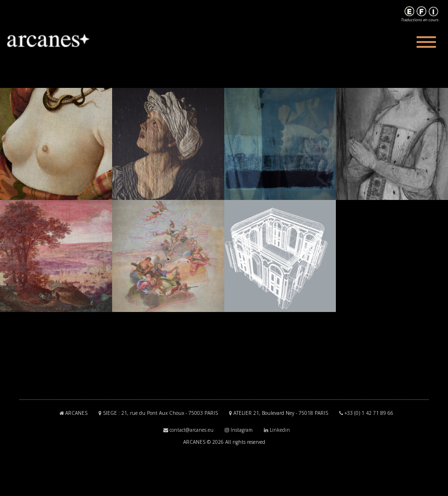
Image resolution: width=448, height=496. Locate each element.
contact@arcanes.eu (192, 430)
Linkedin (280, 430)
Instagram (242, 430)
